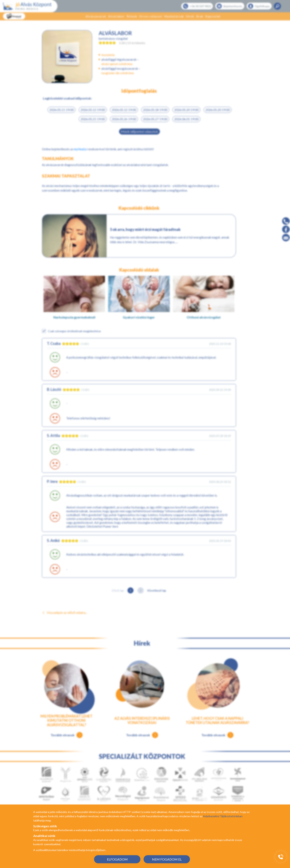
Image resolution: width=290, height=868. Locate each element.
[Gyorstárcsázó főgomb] (281, 857)
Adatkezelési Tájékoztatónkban (223, 816)
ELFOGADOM (117, 859)
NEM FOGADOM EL (167, 859)
